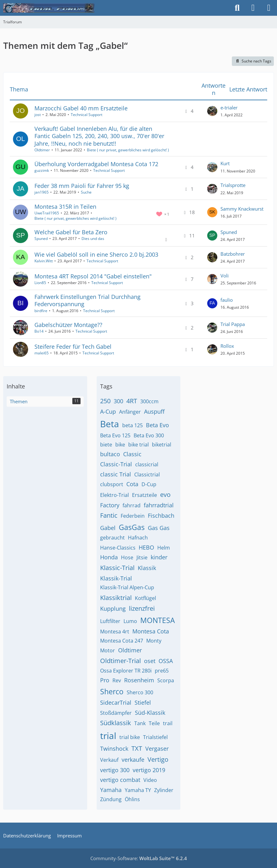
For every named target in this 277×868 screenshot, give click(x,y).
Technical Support (87, 115)
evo (165, 495)
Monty (154, 641)
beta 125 (132, 425)
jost (38, 115)
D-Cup (149, 484)
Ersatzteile (145, 495)
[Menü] (269, 8)
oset (150, 661)
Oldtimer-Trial (120, 661)
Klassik (147, 568)
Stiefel (143, 702)
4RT (132, 401)
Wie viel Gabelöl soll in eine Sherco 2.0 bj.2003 (96, 254)
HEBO (146, 547)
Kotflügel (145, 598)
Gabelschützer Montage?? (68, 325)
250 (105, 401)
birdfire (41, 311)
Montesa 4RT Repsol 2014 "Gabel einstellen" (93, 276)
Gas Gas (159, 528)
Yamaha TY (138, 790)
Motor (108, 650)
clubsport (112, 484)
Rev (117, 680)
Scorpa (166, 680)
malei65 (42, 353)
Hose (127, 557)
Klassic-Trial (117, 568)
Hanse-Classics (118, 548)
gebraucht (112, 538)
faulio (227, 300)
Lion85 (40, 283)
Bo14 (39, 331)
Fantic (109, 515)
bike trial (138, 445)
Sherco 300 (140, 692)
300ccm (149, 401)
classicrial (147, 464)
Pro (105, 680)
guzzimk (42, 170)
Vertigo (158, 759)
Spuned (41, 239)
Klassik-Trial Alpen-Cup (127, 587)
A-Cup (108, 411)
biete (106, 445)
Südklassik (116, 723)
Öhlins (132, 799)
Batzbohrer (233, 254)
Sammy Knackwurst (242, 209)
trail (168, 723)
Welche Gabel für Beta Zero (71, 232)
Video (150, 780)
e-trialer (229, 108)
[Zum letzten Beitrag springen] (212, 111)
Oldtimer (42, 150)
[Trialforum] (49, 8)
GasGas (132, 527)
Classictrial (147, 475)
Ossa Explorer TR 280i (126, 671)
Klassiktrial (116, 598)
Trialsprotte (233, 185)
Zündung (111, 799)
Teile (154, 723)
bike (120, 445)
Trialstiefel (155, 737)
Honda (109, 557)
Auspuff (154, 411)
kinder (159, 557)
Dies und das (93, 239)
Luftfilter (110, 621)
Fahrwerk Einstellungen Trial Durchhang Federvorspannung (87, 300)
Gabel (108, 528)
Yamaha (111, 790)
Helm (164, 548)
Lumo (130, 621)
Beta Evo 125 (115, 435)
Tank (140, 723)
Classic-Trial (116, 464)
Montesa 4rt (115, 632)
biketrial (162, 445)
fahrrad (132, 505)
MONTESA (158, 620)
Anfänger (130, 412)
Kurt (225, 163)
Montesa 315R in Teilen (65, 207)
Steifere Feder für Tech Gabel (73, 347)
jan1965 (42, 192)
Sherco (112, 691)
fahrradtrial (159, 505)
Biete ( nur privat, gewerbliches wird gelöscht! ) (128, 150)
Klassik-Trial (116, 578)
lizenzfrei (142, 608)
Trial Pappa (233, 324)
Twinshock (114, 749)
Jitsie (142, 557)
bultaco (110, 454)
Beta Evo (157, 425)
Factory (110, 505)
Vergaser (157, 749)
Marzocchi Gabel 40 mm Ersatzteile (81, 108)
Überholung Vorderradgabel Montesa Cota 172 (96, 164)
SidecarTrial (116, 702)
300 (118, 401)
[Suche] (237, 8)
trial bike (130, 737)
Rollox (227, 346)
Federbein (133, 516)
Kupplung (113, 609)
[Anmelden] (253, 8)
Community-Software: (139, 858)
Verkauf (109, 760)
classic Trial (116, 474)
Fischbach (161, 516)
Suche (86, 192)
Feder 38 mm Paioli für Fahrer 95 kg (82, 186)
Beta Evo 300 (149, 435)
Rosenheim (139, 680)
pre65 (162, 671)
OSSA (166, 661)
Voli (225, 276)
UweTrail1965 (47, 213)
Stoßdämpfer (116, 713)
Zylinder (164, 790)
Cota (132, 484)
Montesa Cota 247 (122, 641)
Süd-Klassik (150, 713)
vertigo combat (120, 780)
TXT (137, 748)
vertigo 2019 (149, 770)
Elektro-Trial (114, 495)
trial (108, 736)
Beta (110, 424)
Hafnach (138, 538)
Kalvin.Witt (44, 261)
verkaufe (133, 760)
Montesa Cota (151, 631)
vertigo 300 (115, 770)
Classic (132, 454)
